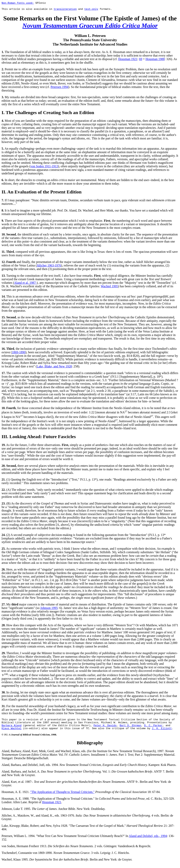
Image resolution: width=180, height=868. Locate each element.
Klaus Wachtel (11, 732)
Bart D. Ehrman (130, 728)
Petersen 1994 (59, 88)
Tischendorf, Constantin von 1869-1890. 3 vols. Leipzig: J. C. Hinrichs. (66, 856)
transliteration (65, 10)
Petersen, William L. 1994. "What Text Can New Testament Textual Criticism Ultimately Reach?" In (65, 839)
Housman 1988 (155, 60)
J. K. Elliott (162, 732)
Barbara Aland (11, 728)
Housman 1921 (128, 60)
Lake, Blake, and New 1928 (54, 368)
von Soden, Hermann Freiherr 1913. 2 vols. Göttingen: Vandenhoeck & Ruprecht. (76, 850)
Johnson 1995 (49, 609)
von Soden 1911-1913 (44, 167)
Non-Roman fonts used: (18, 3)
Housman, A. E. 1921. (16, 795)
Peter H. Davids (105, 728)
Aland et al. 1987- (26, 284)
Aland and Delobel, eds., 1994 (148, 839)
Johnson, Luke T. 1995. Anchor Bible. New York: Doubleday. (54, 812)
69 (141, 60)
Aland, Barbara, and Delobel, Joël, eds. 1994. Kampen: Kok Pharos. (89, 768)
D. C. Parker (153, 728)
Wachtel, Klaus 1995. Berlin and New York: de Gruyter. (67, 863)
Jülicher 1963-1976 (49, 267)
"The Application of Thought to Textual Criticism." (62, 795)
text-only (91, 10)
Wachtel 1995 (109, 287)
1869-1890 (19, 353)
